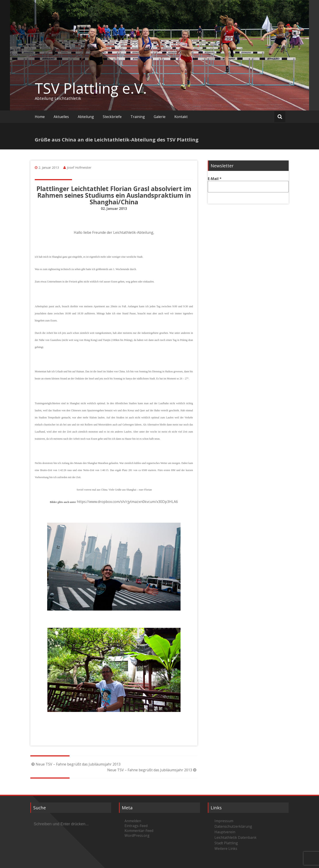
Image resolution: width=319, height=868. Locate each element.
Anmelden (133, 821)
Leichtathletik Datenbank (235, 837)
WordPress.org (137, 835)
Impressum (224, 821)
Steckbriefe (112, 117)
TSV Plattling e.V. (91, 88)
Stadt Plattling (226, 843)
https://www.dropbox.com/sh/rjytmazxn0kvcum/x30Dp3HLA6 (127, 502)
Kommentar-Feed (139, 831)
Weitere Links (226, 849)
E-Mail (215, 179)
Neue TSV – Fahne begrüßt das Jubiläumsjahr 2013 (75, 764)
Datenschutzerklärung (233, 826)
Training (138, 117)
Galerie (160, 117)
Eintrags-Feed (136, 826)
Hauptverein (225, 832)
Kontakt (181, 117)
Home (40, 117)
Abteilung (86, 117)
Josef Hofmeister (79, 167)
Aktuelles (61, 117)
